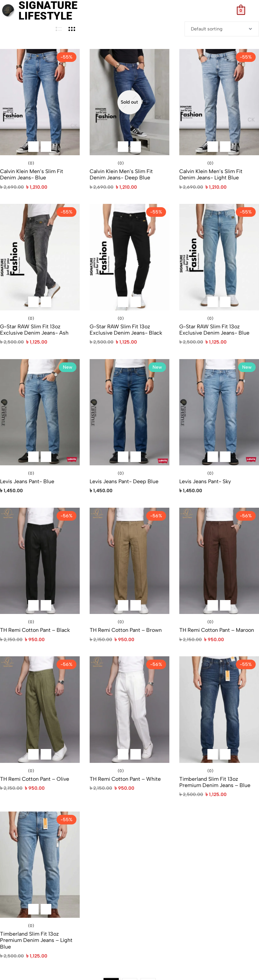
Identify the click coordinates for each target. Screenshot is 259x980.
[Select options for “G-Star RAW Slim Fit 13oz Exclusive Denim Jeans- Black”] (123, 302)
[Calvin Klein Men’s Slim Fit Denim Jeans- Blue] (40, 102)
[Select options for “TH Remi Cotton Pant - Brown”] (123, 605)
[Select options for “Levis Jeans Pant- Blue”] (33, 457)
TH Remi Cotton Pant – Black (35, 630)
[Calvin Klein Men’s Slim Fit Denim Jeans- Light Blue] (219, 102)
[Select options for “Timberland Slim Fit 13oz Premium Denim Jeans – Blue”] (213, 754)
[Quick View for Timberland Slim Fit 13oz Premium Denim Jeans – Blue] (225, 754)
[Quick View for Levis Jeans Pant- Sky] (225, 457)
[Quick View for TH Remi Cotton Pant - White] (136, 754)
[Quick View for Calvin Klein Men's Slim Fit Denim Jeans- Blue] (46, 147)
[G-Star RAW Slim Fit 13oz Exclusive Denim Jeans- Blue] (219, 257)
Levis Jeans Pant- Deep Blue (124, 481)
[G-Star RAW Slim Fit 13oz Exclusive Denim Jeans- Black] (129, 257)
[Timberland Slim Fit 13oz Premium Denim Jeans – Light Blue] (40, 865)
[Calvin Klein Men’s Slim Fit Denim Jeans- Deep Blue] (129, 102)
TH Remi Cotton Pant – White (125, 779)
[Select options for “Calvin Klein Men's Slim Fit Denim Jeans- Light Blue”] (213, 147)
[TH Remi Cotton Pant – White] (129, 709)
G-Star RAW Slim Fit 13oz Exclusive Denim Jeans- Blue (214, 330)
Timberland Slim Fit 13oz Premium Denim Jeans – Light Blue (36, 940)
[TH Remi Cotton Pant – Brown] (129, 561)
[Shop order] (222, 29)
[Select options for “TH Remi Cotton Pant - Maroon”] (213, 605)
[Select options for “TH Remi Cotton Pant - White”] (123, 754)
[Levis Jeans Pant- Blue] (40, 412)
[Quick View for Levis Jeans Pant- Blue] (46, 457)
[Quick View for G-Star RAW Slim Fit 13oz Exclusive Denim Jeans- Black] (136, 302)
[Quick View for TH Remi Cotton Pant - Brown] (136, 605)
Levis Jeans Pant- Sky (205, 481)
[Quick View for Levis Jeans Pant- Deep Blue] (136, 457)
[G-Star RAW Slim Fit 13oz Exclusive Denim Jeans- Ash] (40, 257)
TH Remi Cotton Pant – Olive (35, 779)
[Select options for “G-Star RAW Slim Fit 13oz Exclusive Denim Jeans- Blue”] (213, 302)
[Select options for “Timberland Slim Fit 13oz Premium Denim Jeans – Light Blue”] (33, 909)
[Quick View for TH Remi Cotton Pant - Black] (46, 605)
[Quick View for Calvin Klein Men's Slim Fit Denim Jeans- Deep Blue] (136, 147)
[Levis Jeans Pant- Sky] (219, 412)
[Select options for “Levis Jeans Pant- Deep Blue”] (123, 457)
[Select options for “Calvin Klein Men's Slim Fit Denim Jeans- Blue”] (33, 147)
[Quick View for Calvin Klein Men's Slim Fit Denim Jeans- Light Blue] (225, 147)
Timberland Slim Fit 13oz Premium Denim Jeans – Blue (215, 782)
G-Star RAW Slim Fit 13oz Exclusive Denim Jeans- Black (126, 330)
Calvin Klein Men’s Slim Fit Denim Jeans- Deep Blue (121, 174)
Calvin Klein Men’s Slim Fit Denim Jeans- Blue (32, 174)
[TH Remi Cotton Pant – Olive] (40, 709)
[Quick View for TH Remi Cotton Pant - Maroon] (225, 605)
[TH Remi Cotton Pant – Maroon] (219, 561)
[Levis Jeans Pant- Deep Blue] (129, 412)
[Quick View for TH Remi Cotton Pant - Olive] (46, 754)
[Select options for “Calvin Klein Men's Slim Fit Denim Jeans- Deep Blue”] (123, 147)
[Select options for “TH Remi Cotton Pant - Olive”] (33, 754)
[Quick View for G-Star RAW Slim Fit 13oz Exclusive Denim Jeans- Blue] (225, 302)
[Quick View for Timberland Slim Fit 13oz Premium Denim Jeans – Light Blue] (46, 909)
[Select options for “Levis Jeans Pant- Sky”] (213, 457)
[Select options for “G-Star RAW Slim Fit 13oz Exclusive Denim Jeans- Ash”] (33, 302)
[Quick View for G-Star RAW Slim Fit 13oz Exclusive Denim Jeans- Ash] (46, 302)
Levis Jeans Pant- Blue (27, 481)
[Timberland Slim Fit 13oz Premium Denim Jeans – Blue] (219, 709)
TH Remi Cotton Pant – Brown (126, 630)
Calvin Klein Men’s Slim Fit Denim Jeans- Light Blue (211, 174)
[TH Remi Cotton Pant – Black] (40, 561)
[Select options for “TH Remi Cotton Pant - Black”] (33, 605)
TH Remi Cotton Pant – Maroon (217, 630)
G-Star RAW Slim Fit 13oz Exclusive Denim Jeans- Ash (34, 330)
